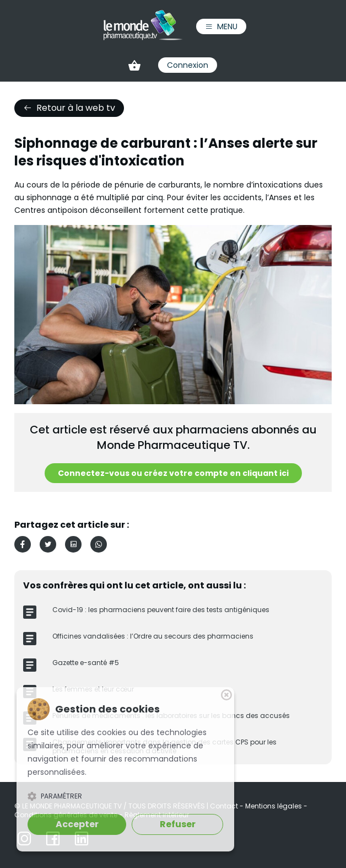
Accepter (77, 824)
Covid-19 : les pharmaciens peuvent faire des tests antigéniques (161, 610)
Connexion (188, 65)
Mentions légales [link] (274, 806)
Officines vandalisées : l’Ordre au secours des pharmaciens (153, 636)
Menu (221, 26)
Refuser (178, 824)
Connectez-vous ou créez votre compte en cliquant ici (173, 473)
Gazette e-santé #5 (86, 663)
